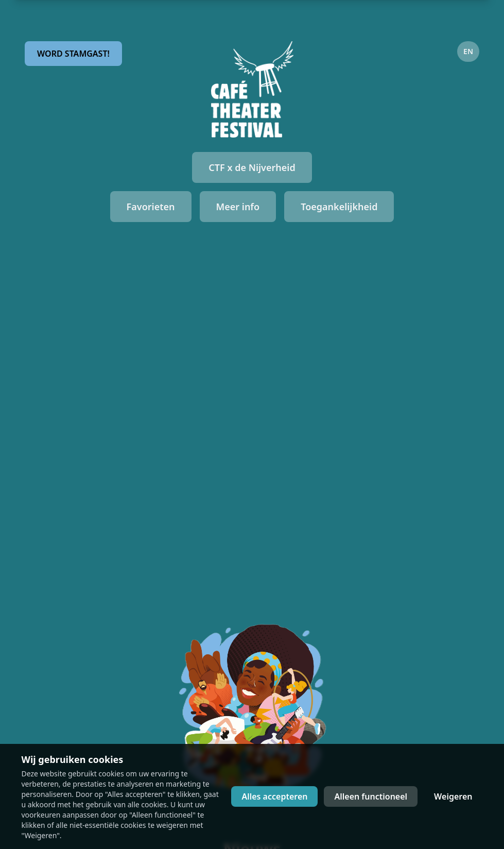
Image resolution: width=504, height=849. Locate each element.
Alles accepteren (274, 796)
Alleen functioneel (371, 796)
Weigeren (453, 796)
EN (468, 51)
